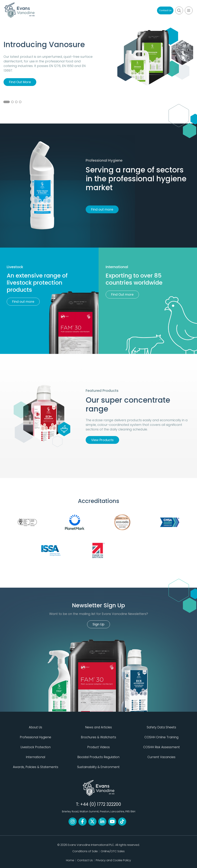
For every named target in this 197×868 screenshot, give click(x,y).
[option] (98, 72)
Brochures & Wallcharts (98, 737)
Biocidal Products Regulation (98, 757)
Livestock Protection (36, 747)
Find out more (102, 209)
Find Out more (122, 294)
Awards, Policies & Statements (36, 767)
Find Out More (20, 82)
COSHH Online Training (161, 737)
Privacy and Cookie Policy (113, 860)
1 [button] (7, 102)
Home (70, 860)
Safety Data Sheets (161, 727)
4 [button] (20, 102)
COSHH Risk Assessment (162, 747)
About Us (35, 727)
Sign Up (98, 624)
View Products (102, 440)
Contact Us (165, 10)
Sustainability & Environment (98, 767)
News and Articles (98, 727)
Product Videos (98, 747)
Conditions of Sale (85, 851)
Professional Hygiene (35, 737)
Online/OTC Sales (113, 851)
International (35, 757)
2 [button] (12, 102)
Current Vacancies (161, 757)
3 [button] (16, 102)
